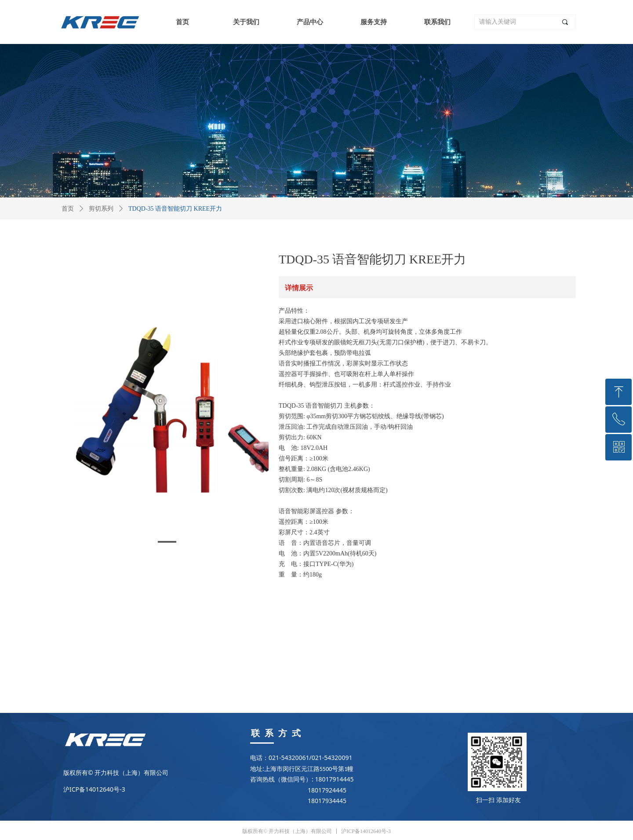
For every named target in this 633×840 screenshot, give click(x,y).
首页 (68, 209)
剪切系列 (101, 209)
